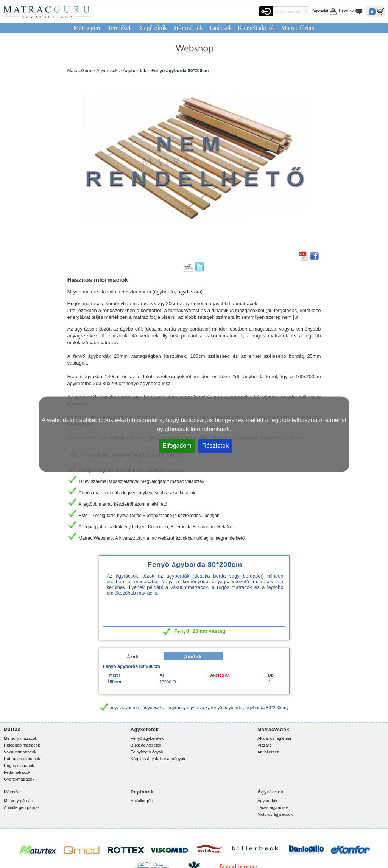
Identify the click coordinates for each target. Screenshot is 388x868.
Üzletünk (346, 11)
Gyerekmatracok (19, 779)
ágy (113, 708)
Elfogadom (177, 445)
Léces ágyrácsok (273, 807)
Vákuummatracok (20, 752)
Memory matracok (20, 738)
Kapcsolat (320, 11)
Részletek (215, 445)
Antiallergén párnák (22, 807)
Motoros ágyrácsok (275, 814)
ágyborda (130, 708)
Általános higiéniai (274, 738)
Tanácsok (220, 28)
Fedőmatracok (17, 772)
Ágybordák (134, 71)
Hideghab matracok (22, 745)
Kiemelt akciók (256, 28)
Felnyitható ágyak (147, 752)
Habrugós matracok (22, 759)
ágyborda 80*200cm (266, 708)
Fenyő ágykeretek (147, 738)
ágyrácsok (197, 708)
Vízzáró (264, 745)
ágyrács (176, 708)
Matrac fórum (298, 28)
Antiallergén (268, 752)
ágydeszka (153, 708)
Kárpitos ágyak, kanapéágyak (158, 759)
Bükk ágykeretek (146, 745)
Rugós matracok (19, 766)
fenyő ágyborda (227, 708)
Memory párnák (18, 801)
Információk (188, 28)
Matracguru (88, 28)
